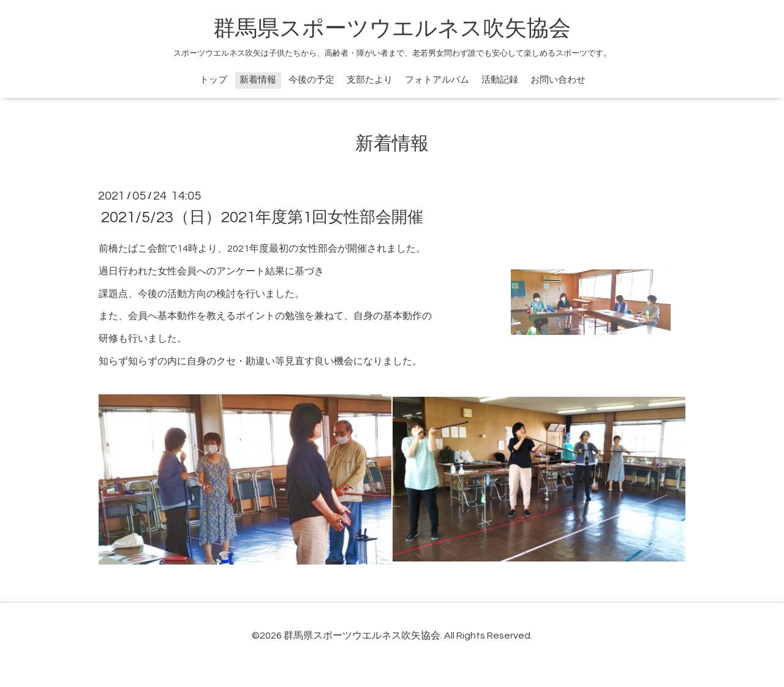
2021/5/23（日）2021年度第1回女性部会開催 (262, 217)
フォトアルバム (437, 80)
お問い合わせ (558, 80)
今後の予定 (311, 80)
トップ (213, 80)
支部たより (370, 80)
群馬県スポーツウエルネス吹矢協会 (392, 29)
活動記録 (500, 80)
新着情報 (258, 80)
